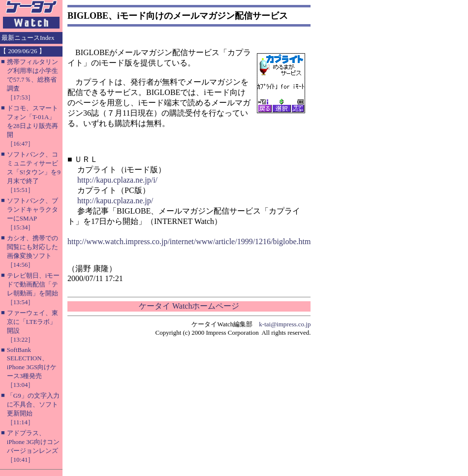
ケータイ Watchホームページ (189, 306)
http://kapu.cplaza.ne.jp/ (115, 201)
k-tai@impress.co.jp (285, 324)
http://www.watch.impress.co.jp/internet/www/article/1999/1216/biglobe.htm (189, 241)
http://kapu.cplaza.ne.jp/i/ (117, 180)
